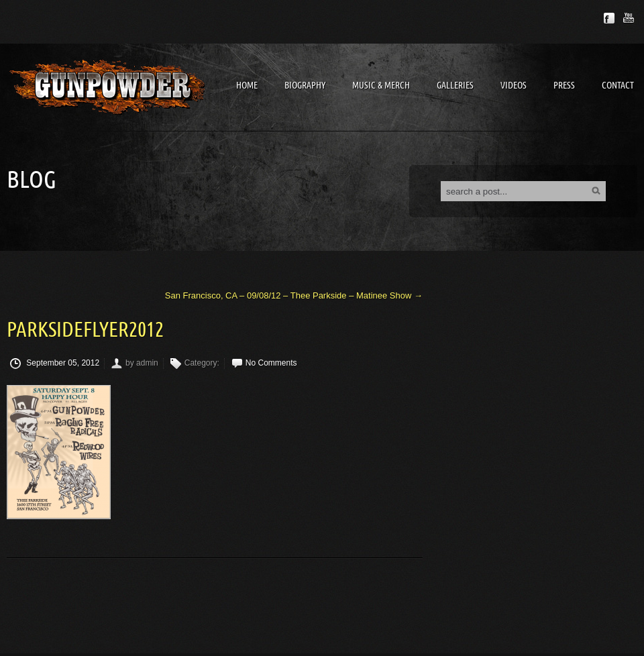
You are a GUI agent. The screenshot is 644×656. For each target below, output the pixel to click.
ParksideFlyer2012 (85, 330)
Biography (305, 86)
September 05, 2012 (55, 364)
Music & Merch (381, 86)
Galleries (455, 86)
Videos (514, 86)
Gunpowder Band (107, 87)
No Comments (271, 363)
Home (247, 86)
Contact (618, 86)
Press (564, 86)
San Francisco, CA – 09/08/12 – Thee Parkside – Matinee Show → (294, 295)
